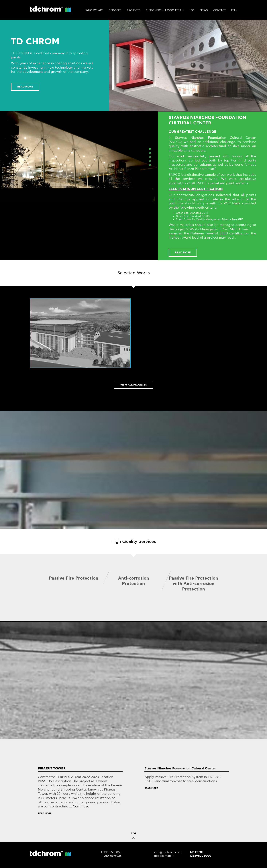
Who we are (94, 10)
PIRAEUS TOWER (52, 769)
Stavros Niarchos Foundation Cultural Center (180, 769)
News (204, 10)
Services (115, 10)
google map (164, 856)
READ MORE (25, 87)
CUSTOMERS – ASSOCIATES (165, 10)
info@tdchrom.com (168, 852)
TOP (134, 837)
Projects (134, 10)
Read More (45, 814)
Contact (219, 10)
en (234, 10)
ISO (192, 10)
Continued (81, 806)
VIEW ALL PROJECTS (133, 385)
